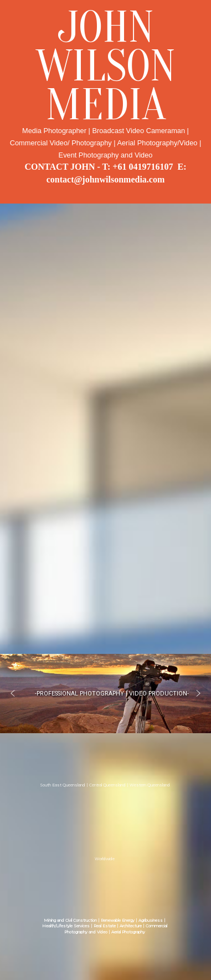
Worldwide (105, 858)
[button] (13, 693)
